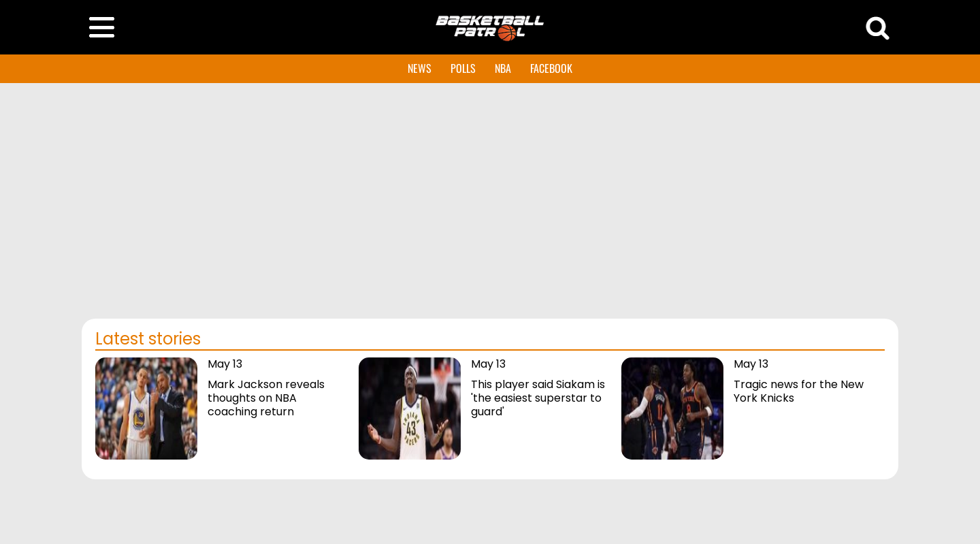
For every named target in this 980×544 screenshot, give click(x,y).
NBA (503, 68)
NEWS (420, 68)
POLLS (463, 68)
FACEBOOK (551, 68)
